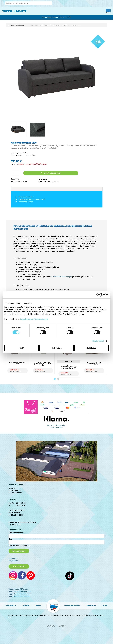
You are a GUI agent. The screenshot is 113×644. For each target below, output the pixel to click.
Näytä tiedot (98, 341)
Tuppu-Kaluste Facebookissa (19, 594)
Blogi (105, 606)
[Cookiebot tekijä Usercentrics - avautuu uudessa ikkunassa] (98, 295)
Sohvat (45, 25)
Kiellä (21, 348)
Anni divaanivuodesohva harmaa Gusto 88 (69, 367)
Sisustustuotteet (72, 606)
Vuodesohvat (56, 25)
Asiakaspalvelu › (57, 427)
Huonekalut (34, 25)
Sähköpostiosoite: (16, 533)
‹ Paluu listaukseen (16, 25)
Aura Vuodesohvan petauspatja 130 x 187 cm (43, 364)
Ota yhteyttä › (19, 566)
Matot (38, 606)
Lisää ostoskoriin (51, 173)
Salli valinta (57, 348)
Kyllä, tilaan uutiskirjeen (21, 546)
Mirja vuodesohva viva (72, 25)
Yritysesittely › (14, 561)
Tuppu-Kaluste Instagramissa (20, 591)
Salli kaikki (92, 348)
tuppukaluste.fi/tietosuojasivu (34, 319)
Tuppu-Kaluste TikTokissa (18, 589)
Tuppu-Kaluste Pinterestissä (19, 596)
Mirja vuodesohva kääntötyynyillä (94, 363)
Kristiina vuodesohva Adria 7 (18, 363)
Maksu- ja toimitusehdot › (57, 425)
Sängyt (26, 606)
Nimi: (10, 539)
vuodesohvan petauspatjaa (61, 277)
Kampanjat (91, 606)
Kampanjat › (13, 558)
